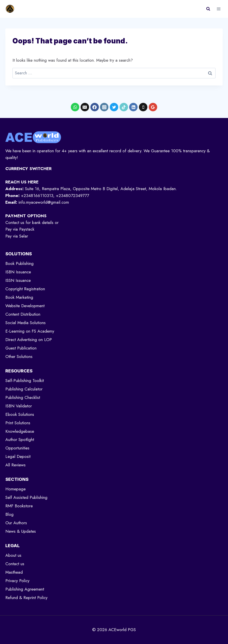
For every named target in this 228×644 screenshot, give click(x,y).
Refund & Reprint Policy (26, 598)
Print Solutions (18, 423)
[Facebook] (95, 107)
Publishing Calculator (24, 389)
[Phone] (143, 107)
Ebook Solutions (20, 414)
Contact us (15, 564)
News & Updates (21, 531)
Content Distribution (23, 314)
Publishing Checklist (23, 397)
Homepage (15, 489)
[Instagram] (104, 107)
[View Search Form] (208, 9)
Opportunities (17, 448)
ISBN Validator (19, 406)
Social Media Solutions (25, 323)
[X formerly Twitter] (114, 107)
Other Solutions (19, 357)
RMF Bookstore (19, 506)
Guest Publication (21, 348)
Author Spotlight (20, 440)
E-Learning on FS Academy (30, 331)
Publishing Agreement (25, 589)
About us (13, 555)
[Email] (85, 107)
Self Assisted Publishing (26, 497)
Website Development (25, 306)
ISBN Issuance (18, 272)
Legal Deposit (18, 456)
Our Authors (16, 523)
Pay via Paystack (20, 229)
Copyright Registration (25, 289)
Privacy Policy (17, 581)
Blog (9, 514)
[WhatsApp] (75, 107)
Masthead (14, 572)
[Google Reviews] (153, 107)
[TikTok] (124, 107)
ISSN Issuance (18, 280)
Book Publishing (19, 263)
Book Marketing (19, 297)
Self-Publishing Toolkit (25, 381)
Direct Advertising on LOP (29, 340)
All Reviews (15, 465)
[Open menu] (219, 9)
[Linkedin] (133, 107)
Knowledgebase (20, 431)
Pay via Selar (17, 236)
